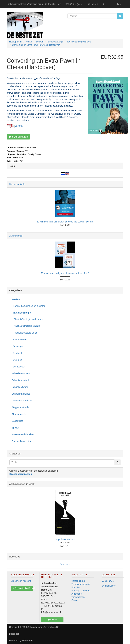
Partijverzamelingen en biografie (29, 306)
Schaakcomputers (21, 373)
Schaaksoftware (20, 387)
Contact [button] (52, 620)
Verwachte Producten (23, 401)
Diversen (17, 360)
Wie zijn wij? (108, 581)
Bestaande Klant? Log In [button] (23, 588)
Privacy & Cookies (81, 591)
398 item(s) (74, 4)
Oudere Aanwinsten (22, 441)
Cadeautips (18, 421)
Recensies (65, 564)
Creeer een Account (21, 581)
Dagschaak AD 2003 (65, 539)
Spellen (16, 428)
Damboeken (19, 367)
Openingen (18, 346)
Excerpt (19, 126)
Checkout (92, 4)
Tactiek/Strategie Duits (24, 333)
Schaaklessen (109, 586)
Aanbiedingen (16, 236)
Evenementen (19, 340)
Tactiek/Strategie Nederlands (28, 319)
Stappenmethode (20, 407)
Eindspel (17, 353)
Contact (75, 600)
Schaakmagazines (21, 394)
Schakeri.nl (27, 641)
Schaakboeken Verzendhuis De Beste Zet (34, 4)
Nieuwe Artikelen (18, 184)
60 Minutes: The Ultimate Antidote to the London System (65, 222)
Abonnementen (20, 414)
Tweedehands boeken (23, 434)
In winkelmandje (18, 137)
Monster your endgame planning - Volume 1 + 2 (65, 273)
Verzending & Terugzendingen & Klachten (81, 584)
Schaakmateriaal (20, 380)
